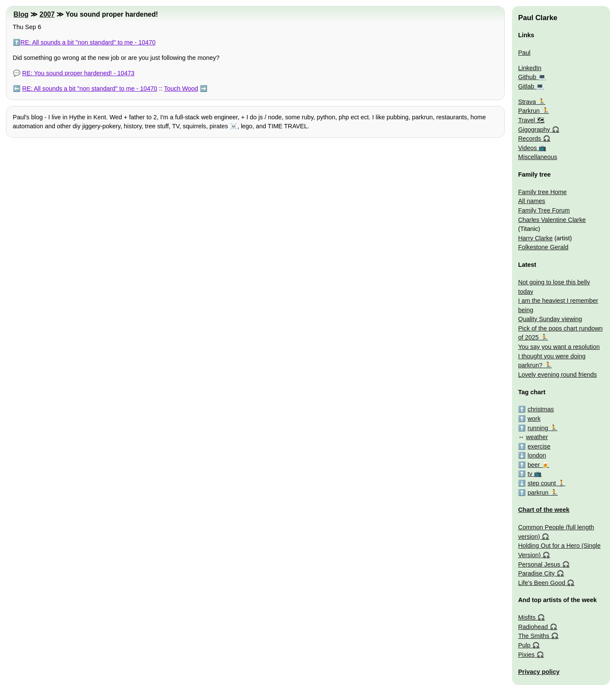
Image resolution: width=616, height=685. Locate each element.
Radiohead (533, 627)
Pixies (526, 655)
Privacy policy (539, 672)
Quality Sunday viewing (550, 319)
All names (532, 201)
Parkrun (529, 111)
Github (527, 77)
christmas (541, 409)
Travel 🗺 (531, 120)
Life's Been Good (542, 583)
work (534, 419)
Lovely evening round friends (557, 375)
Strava (527, 102)
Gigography (534, 130)
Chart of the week (544, 510)
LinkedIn (530, 68)
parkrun (538, 493)
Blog (21, 14)
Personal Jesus (539, 564)
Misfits (527, 617)
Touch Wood (181, 89)
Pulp (524, 645)
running (538, 428)
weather (537, 437)
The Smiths (534, 636)
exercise (539, 446)
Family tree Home (542, 192)
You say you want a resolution (559, 347)
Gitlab (526, 86)
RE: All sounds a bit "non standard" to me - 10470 (88, 42)
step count (542, 483)
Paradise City (536, 573)
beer (534, 465)
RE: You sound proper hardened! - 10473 (78, 73)
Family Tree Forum (544, 210)
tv (530, 474)
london (537, 455)
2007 (47, 14)
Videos (527, 148)
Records (530, 139)
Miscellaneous (538, 157)
